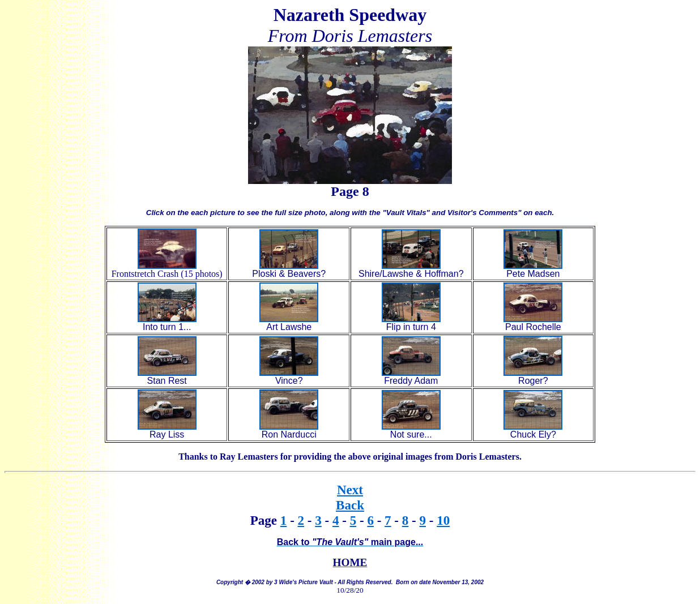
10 (443, 520)
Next (350, 490)
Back (350, 505)
